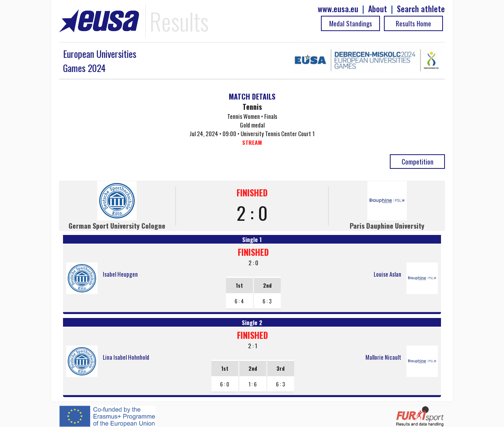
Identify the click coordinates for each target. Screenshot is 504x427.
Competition (418, 162)
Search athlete (421, 9)
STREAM (252, 142)
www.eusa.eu (338, 9)
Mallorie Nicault (383, 357)
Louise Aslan (387, 274)
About (378, 9)
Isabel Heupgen (120, 274)
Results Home (413, 23)
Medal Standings (351, 23)
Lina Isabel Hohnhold (126, 357)
